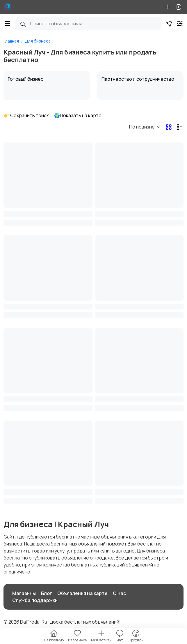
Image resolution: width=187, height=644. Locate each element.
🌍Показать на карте (78, 115)
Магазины (24, 593)
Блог (47, 593)
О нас (119, 593)
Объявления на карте (82, 593)
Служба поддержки (35, 600)
